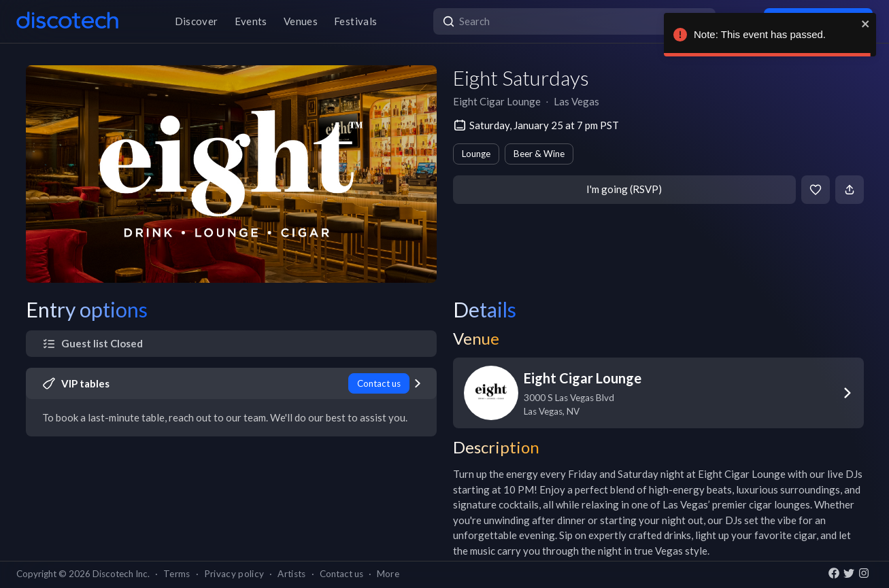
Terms (177, 574)
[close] (866, 24)
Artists (291, 574)
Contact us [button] (341, 574)
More (388, 574)
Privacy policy (234, 574)
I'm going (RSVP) (624, 189)
